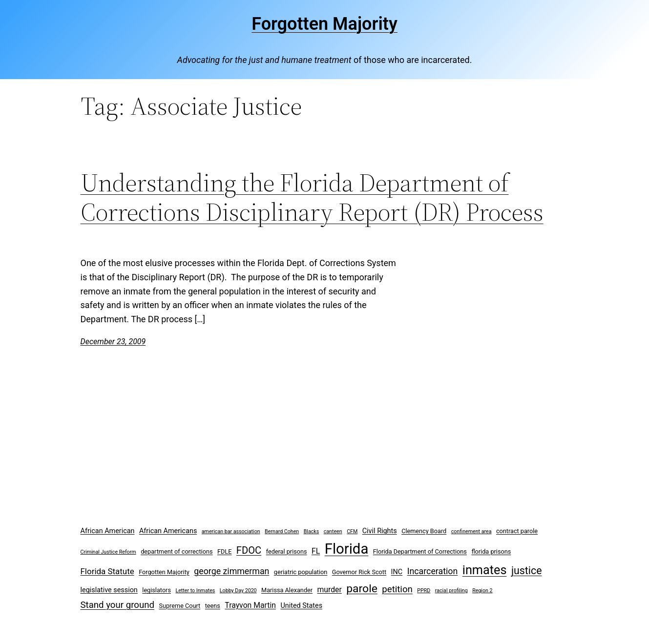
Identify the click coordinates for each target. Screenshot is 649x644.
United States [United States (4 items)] (301, 606)
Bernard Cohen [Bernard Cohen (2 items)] (282, 531)
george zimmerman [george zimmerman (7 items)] (231, 571)
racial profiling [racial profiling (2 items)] (451, 591)
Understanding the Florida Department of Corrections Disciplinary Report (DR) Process (312, 197)
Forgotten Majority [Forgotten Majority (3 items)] (164, 572)
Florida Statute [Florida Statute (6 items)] (107, 571)
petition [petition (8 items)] (397, 589)
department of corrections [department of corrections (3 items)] (177, 551)
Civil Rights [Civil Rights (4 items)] (380, 531)
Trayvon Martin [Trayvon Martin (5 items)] (250, 605)
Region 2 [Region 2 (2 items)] (482, 591)
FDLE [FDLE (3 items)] (224, 551)
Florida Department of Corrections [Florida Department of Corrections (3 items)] (420, 551)
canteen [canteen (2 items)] (333, 531)
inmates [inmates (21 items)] (485, 570)
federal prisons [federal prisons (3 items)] (287, 551)
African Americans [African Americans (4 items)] (168, 531)
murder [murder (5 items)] (330, 590)
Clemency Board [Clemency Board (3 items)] (424, 531)
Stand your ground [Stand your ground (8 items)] (117, 605)
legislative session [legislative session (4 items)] (109, 590)
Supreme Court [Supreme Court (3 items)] (179, 606)
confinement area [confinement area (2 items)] (471, 531)
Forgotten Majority (324, 24)
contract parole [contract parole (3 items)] (517, 531)
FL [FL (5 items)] (316, 551)
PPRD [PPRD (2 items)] (424, 591)
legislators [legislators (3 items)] (157, 590)
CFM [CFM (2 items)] (352, 531)
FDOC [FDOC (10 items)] (249, 550)
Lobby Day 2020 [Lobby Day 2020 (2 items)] (238, 591)
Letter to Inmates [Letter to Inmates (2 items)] (195, 591)
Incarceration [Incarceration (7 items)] (433, 571)
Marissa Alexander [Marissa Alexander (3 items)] (287, 590)
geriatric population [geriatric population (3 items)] (301, 572)
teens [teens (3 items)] (213, 606)
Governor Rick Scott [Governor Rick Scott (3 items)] (359, 572)
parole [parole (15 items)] (362, 589)
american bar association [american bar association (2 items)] (231, 531)
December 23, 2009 (113, 342)
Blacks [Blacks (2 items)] (312, 531)
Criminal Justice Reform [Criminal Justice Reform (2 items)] (108, 552)
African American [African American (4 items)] (108, 531)
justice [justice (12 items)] (527, 571)
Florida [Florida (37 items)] (347, 549)
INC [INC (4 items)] (397, 572)
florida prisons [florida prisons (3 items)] (491, 551)
